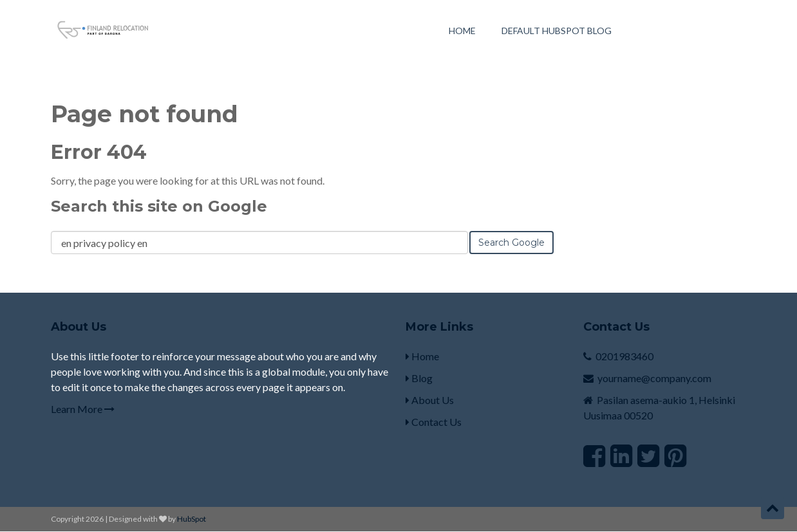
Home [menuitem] (462, 31)
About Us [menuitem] (430, 400)
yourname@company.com (654, 378)
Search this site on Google (159, 206)
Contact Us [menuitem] (434, 422)
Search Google (511, 243)
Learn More (83, 409)
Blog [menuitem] (419, 378)
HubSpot (192, 519)
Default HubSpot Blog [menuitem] (557, 31)
